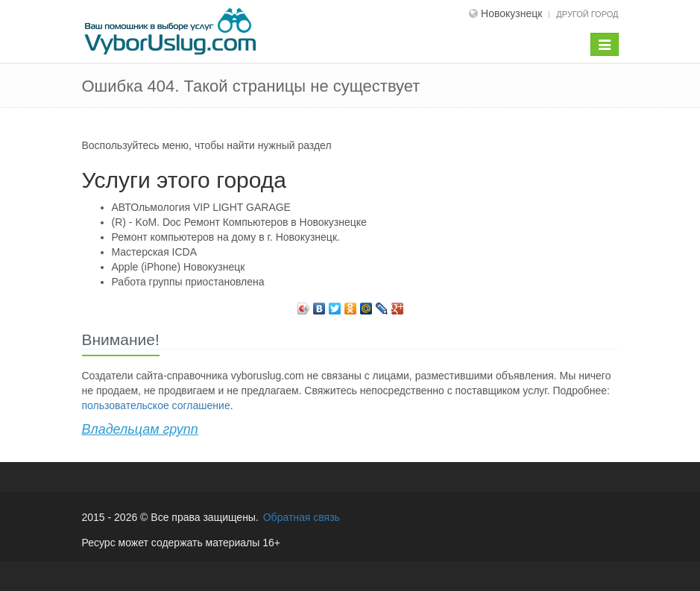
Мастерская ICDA (155, 252)
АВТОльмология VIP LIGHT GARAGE (201, 207)
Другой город (587, 14)
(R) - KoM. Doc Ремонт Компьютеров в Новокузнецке (239, 222)
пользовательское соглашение (156, 405)
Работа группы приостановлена (188, 282)
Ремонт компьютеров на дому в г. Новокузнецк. (226, 237)
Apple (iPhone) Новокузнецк (179, 267)
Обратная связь (302, 517)
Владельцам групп (140, 429)
